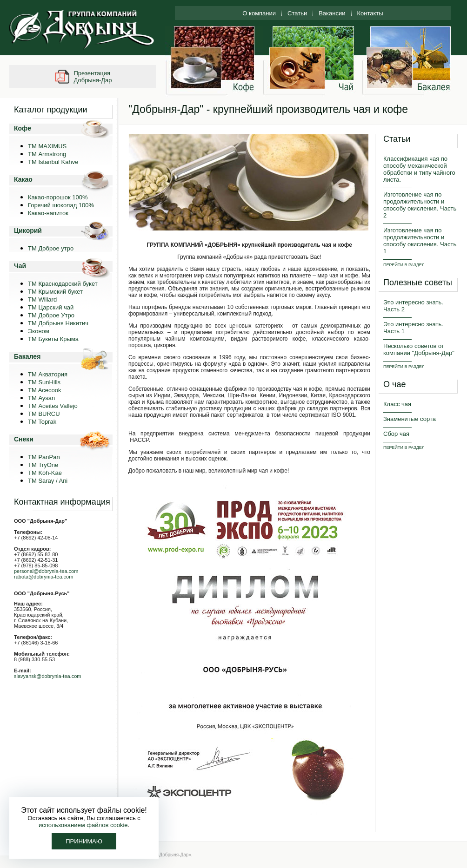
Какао (23, 179)
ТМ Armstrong (47, 154)
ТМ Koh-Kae (45, 473)
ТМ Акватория (48, 374)
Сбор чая (396, 434)
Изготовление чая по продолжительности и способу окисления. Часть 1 (420, 241)
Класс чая (397, 404)
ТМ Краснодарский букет (63, 284)
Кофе (23, 128)
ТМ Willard (42, 299)
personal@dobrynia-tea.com (46, 571)
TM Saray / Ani (48, 481)
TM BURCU (44, 414)
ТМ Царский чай (51, 307)
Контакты (370, 13)
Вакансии (332, 13)
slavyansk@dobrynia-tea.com (47, 676)
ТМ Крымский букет (55, 292)
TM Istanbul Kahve (53, 162)
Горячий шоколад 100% (61, 205)
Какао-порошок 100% (58, 197)
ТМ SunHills (44, 382)
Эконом (39, 331)
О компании (259, 13)
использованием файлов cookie (83, 825)
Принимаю (84, 841)
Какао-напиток (48, 213)
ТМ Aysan (41, 398)
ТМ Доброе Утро (51, 315)
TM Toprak (42, 422)
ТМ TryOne (43, 465)
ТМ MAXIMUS (47, 146)
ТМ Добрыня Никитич (58, 323)
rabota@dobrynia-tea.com (43, 577)
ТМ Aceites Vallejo (53, 406)
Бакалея (27, 356)
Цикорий (28, 230)
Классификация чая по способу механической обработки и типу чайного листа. (419, 169)
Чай (20, 266)
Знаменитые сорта (410, 419)
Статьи (297, 13)
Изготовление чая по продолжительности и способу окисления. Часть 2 (420, 205)
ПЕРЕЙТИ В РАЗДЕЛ (404, 265)
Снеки (24, 439)
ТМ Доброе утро (51, 248)
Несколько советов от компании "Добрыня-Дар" (419, 349)
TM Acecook (45, 390)
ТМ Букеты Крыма (53, 339)
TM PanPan (44, 457)
